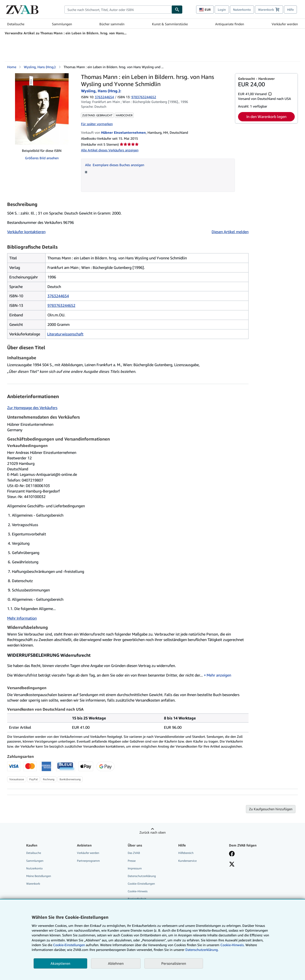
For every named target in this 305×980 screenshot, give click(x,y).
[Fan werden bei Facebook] (232, 854)
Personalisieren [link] (174, 963)
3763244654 (104, 97)
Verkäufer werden (285, 24)
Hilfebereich (186, 853)
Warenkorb (33, 884)
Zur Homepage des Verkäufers (32, 408)
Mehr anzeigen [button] (219, 675)
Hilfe (290, 10)
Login (222, 10)
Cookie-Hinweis (138, 891)
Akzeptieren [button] (60, 963)
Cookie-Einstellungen (69, 945)
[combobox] (118, 10)
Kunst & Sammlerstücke (170, 24)
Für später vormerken (97, 124)
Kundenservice (187, 861)
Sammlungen (62, 24)
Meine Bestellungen (39, 876)
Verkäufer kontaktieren (26, 232)
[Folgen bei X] (232, 865)
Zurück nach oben (152, 832)
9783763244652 (61, 305)
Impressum (135, 868)
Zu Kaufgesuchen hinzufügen (271, 809)
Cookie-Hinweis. (232, 945)
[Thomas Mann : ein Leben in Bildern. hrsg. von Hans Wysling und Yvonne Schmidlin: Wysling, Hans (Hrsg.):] (42, 109)
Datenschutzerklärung (142, 876)
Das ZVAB (134, 853)
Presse (132, 861)
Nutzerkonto (242, 10)
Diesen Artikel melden (230, 232)
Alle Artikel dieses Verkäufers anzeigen (110, 150)
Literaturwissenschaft (65, 334)
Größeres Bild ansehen (42, 158)
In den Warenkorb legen (266, 117)
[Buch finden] (177, 10)
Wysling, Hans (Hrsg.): (40, 67)
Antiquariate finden (230, 24)
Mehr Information (22, 618)
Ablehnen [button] (116, 963)
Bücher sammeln (112, 24)
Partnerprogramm (88, 861)
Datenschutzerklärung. (202, 950)
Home (12, 67)
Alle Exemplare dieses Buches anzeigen (115, 165)
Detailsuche (16, 24)
